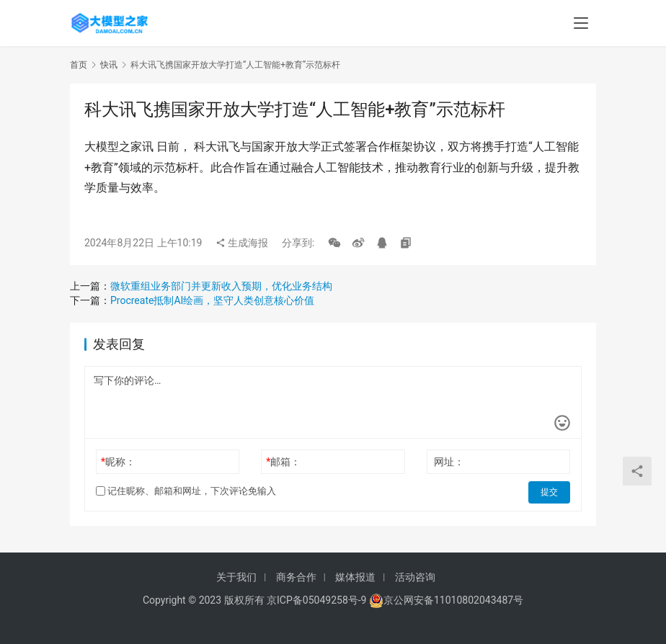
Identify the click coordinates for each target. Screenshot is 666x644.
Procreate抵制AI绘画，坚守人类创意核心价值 (212, 300)
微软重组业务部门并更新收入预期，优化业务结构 (221, 286)
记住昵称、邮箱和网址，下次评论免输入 (186, 491)
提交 (550, 491)
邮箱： (283, 462)
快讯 (109, 65)
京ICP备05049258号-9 (316, 600)
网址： (449, 462)
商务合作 (296, 577)
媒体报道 (355, 577)
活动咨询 (415, 577)
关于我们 (236, 577)
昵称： (118, 462)
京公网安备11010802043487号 (453, 600)
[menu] (581, 23)
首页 (79, 65)
